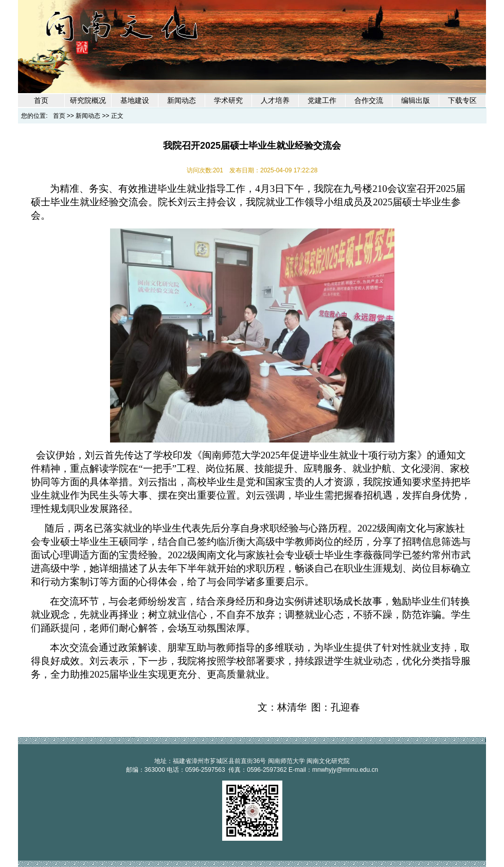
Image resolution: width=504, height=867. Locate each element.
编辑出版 (416, 101)
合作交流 (369, 101)
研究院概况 (88, 101)
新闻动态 (182, 101)
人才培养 (275, 101)
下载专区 (462, 101)
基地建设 (135, 101)
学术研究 (228, 101)
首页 (41, 101)
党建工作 (322, 101)
